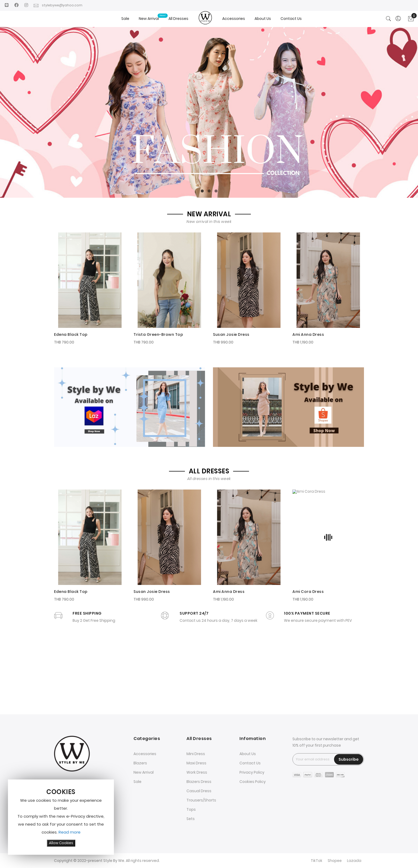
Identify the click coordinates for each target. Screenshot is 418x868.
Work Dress (197, 773)
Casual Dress (199, 791)
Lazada (354, 861)
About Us (248, 754)
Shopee (335, 861)
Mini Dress (196, 754)
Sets (191, 819)
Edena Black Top (71, 333)
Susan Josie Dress (231, 333)
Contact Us (250, 763)
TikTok (317, 861)
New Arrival (144, 773)
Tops (191, 810)
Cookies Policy (253, 782)
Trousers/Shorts (201, 800)
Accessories (145, 754)
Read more (70, 832)
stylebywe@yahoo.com (59, 5)
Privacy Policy (252, 773)
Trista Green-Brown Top (158, 333)
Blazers (140, 763)
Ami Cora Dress (308, 662)
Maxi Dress (196, 763)
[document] (61, 817)
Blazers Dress (199, 782)
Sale (137, 782)
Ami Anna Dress (308, 333)
